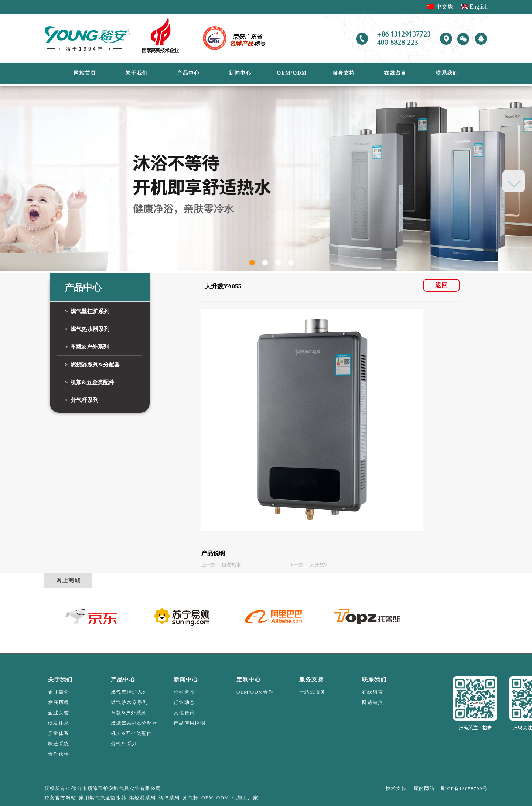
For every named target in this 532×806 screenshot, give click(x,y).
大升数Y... (320, 565)
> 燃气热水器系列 (87, 329)
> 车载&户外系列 (87, 347)
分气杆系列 (124, 744)
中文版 (444, 6)
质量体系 (59, 733)
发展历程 (59, 702)
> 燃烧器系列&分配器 (92, 365)
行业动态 (184, 702)
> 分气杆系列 (81, 400)
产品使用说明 (190, 723)
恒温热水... (233, 565)
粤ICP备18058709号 (461, 788)
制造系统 (59, 744)
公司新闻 (184, 692)
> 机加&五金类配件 (89, 382)
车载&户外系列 (129, 713)
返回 (441, 285)
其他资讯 (184, 713)
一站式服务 (313, 692)
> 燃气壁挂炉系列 (87, 311)
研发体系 (59, 723)
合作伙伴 (59, 754)
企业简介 (59, 692)
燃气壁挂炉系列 (129, 692)
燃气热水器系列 (129, 702)
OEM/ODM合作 (255, 692)
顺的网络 (423, 788)
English (479, 6)
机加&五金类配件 (132, 733)
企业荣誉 (59, 713)
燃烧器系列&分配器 (134, 723)
